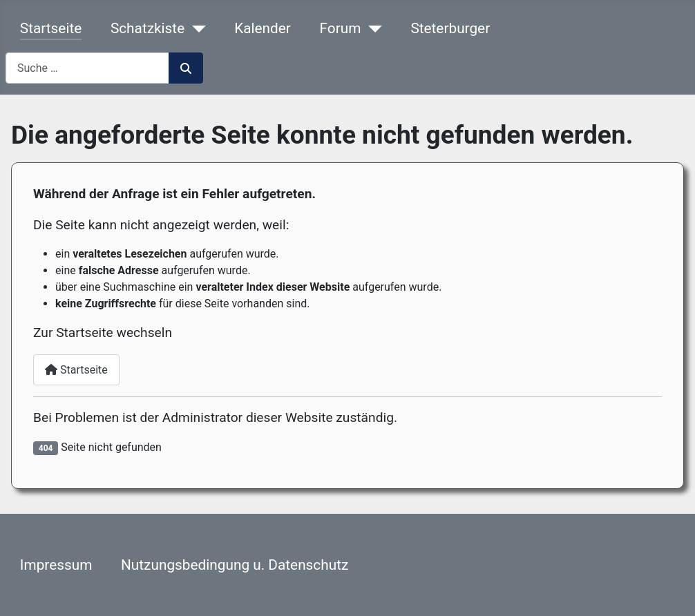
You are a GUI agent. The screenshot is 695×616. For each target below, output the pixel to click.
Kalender (263, 28)
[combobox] (87, 68)
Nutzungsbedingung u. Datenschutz (235, 565)
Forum (341, 28)
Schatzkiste (147, 28)
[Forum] (371, 29)
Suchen (186, 68)
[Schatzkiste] (195, 29)
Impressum (56, 565)
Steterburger (450, 28)
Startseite (51, 28)
